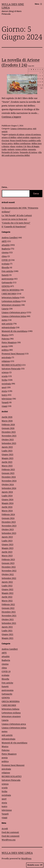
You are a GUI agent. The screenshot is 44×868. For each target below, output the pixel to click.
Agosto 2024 (7, 492)
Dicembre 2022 (9, 567)
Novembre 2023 (9, 526)
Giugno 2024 (7, 499)
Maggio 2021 (7, 638)
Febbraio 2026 (8, 425)
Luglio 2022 (7, 586)
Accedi (5, 829)
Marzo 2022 (7, 601)
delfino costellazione (22, 143)
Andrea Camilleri (10, 238)
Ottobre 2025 (8, 440)
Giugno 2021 (7, 634)
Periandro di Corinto (10, 152)
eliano (13, 146)
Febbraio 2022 (8, 604)
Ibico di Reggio (33, 146)
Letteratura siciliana (11, 301)
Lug (42, 88)
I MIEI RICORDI (9, 294)
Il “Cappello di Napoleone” (14, 227)
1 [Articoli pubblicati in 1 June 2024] (40, 73)
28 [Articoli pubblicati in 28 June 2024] (38, 85)
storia (4, 391)
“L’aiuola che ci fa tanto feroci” (16, 223)
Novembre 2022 (9, 571)
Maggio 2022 (7, 593)
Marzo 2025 (7, 466)
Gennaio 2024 (8, 518)
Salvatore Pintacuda (11, 369)
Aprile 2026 (7, 417)
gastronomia (8, 279)
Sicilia (4, 380)
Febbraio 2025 (8, 469)
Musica (5, 335)
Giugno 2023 (7, 544)
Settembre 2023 (9, 533)
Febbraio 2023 (8, 559)
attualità (6, 245)
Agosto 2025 (7, 447)
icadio (4, 149)
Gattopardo (7, 282)
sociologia (6, 384)
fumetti (5, 275)
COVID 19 (6, 260)
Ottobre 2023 (8, 529)
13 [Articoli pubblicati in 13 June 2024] (36, 79)
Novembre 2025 (9, 436)
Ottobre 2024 (8, 484)
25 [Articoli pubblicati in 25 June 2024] (31, 85)
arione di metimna (33, 134)
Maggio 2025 (7, 458)
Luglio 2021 (7, 631)
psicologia (6, 357)
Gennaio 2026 (8, 428)
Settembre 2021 (9, 623)
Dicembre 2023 (9, 522)
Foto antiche (7, 271)
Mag (30, 88)
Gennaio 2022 (8, 608)
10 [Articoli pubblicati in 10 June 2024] (29, 79)
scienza (5, 372)
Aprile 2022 (7, 597)
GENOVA (6, 286)
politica (5, 350)
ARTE (4, 241)
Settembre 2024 (9, 488)
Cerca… (5, 187)
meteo (5, 320)
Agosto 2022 (7, 582)
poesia (5, 346)
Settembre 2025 (9, 443)
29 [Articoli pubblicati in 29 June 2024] (40, 85)
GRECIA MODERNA (11, 290)
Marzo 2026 (7, 421)
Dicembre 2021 (9, 612)
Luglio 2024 (7, 496)
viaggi (4, 406)
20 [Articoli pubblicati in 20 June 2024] (36, 82)
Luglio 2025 (7, 451)
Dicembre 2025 (9, 432)
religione (6, 361)
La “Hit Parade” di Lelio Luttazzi (17, 215)
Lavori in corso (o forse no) (14, 219)
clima (4, 256)
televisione (7, 399)
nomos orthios (21, 149)
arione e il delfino (9, 137)
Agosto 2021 (7, 627)
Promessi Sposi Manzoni (13, 354)
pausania (32, 149)
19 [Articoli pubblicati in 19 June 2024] (34, 82)
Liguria (5, 309)
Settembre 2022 (9, 578)
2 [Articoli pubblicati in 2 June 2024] (42, 73)
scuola (5, 376)
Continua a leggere (11, 117)
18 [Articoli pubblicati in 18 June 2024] (31, 82)
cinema (5, 252)
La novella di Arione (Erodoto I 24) (21, 62)
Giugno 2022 (7, 589)
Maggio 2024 (7, 503)
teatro (4, 395)
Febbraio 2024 (8, 514)
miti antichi (7, 324)
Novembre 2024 (9, 481)
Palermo (6, 339)
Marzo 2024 (7, 511)
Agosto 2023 (7, 537)
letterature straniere (11, 305)
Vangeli (5, 402)
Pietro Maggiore (9, 342)
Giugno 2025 (7, 454)
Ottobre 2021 (8, 619)
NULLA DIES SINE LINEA (13, 6)
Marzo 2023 (7, 556)
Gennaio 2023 (8, 563)
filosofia (5, 267)
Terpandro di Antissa (28, 152)
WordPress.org (9, 840)
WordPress (26, 858)
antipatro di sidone (17, 134)
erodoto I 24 (21, 146)
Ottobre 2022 (8, 574)
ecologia (5, 264)
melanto (11, 149)
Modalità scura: (35, 865)
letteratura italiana (10, 297)
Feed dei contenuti (10, 832)
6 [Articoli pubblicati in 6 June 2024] (36, 76)
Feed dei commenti (11, 836)
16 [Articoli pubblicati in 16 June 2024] (42, 79)
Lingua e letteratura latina (14, 316)
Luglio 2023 (7, 541)
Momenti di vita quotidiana (14, 331)
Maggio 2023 (7, 548)
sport (4, 387)
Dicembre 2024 (9, 477)
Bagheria (6, 249)
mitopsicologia (8, 327)
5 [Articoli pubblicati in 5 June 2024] (34, 76)
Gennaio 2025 (8, 473)
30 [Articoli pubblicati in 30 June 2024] (42, 85)
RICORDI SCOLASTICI (12, 365)
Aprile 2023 (7, 552)
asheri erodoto (23, 137)
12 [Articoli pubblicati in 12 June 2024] (34, 79)
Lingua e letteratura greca (21, 129)
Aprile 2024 (7, 507)
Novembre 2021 (9, 616)
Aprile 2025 (7, 462)
